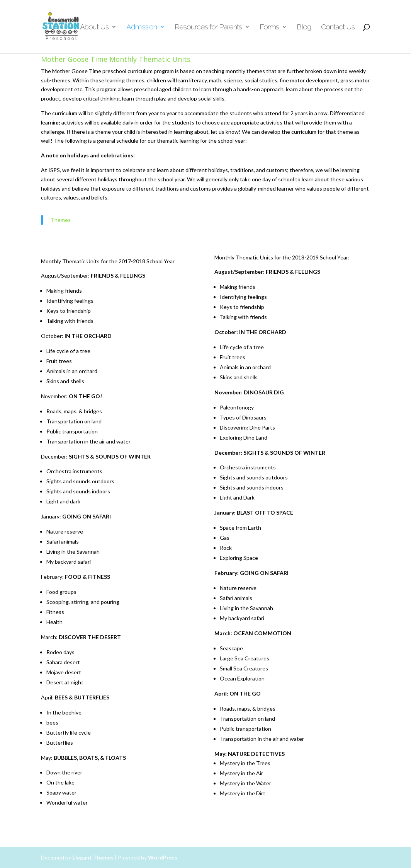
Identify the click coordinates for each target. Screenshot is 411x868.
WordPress (163, 857)
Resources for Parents (208, 27)
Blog (304, 27)
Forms (269, 27)
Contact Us (338, 27)
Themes (61, 220)
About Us (94, 27)
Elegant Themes (93, 857)
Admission (142, 27)
